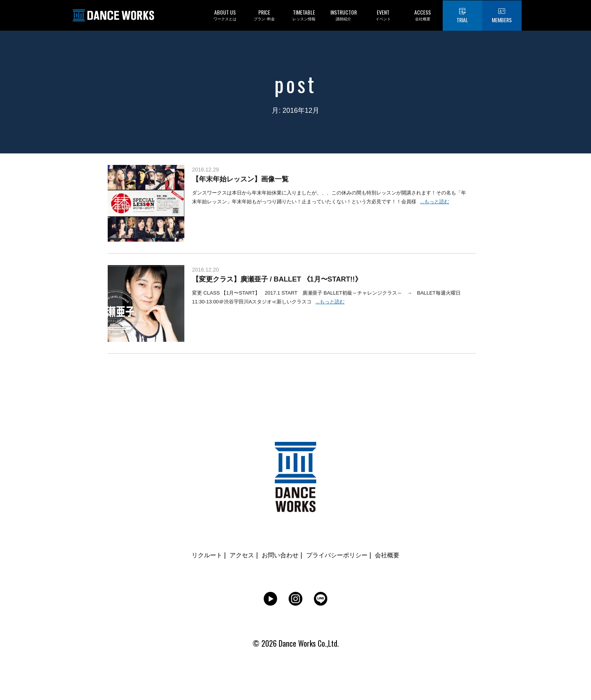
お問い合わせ (278, 555)
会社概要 (397, 555)
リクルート (198, 555)
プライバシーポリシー (341, 555)
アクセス (236, 555)
